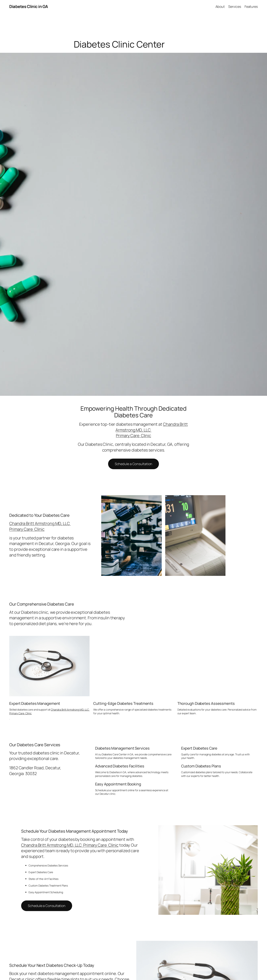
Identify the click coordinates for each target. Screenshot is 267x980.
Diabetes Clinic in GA (29, 7)
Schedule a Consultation (134, 464)
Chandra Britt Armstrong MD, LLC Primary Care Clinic (40, 526)
